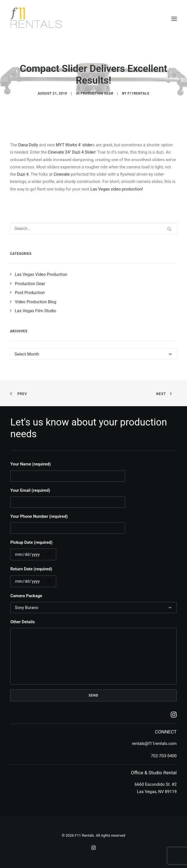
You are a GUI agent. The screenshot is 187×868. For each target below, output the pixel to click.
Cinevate (62, 174)
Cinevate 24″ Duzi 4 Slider (72, 152)
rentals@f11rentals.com (154, 744)
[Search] (93, 229)
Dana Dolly (28, 145)
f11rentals (138, 93)
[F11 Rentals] (37, 19)
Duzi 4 (23, 174)
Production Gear (97, 93)
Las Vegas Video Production (41, 274)
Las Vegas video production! (117, 189)
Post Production (30, 293)
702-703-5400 (164, 756)
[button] (174, 19)
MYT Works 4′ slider (74, 145)
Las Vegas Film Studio (35, 311)
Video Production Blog (36, 302)
